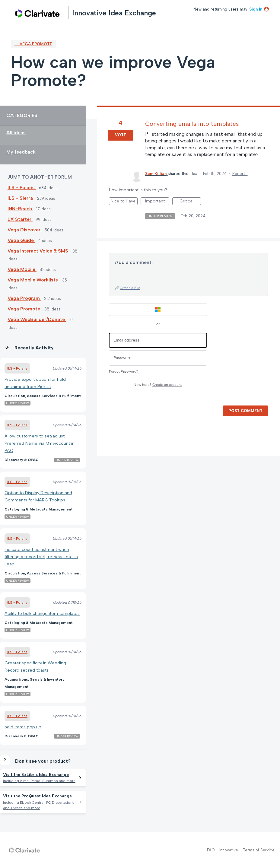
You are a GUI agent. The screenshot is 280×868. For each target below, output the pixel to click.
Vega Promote (24, 309)
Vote (121, 135)
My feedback (21, 152)
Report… (240, 174)
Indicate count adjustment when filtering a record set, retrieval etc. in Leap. (41, 557)
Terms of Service (259, 850)
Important (157, 202)
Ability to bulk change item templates (42, 613)
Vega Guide (21, 240)
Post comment (245, 411)
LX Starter (20, 219)
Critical (190, 202)
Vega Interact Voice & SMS (38, 251)
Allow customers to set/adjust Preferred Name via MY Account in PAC (40, 443)
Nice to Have (124, 202)
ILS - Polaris (22, 188)
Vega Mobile (22, 269)
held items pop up (23, 727)
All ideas (16, 133)
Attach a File (130, 288)
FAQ (211, 850)
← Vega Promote (33, 44)
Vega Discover (25, 230)
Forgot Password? (124, 372)
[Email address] (158, 340)
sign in (256, 9)
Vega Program (24, 298)
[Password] (158, 358)
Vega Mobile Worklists (33, 280)
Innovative (229, 850)
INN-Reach (20, 209)
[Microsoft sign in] (158, 310)
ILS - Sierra (21, 198)
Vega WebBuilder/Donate (37, 319)
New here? (158, 385)
